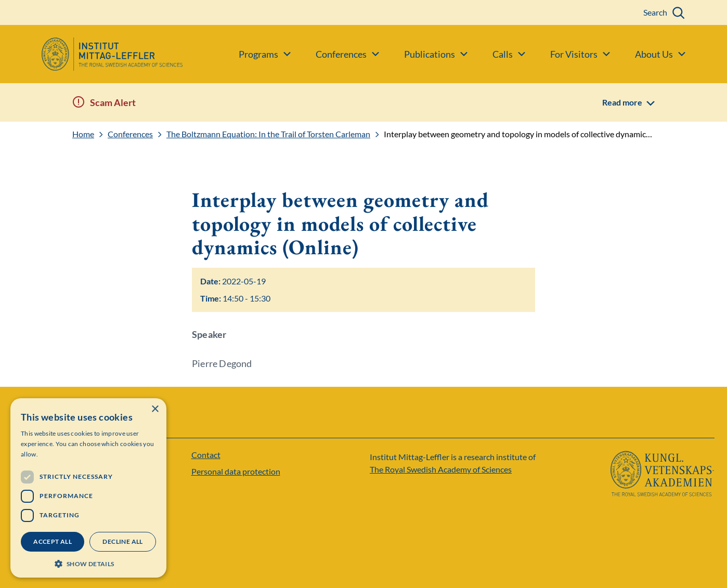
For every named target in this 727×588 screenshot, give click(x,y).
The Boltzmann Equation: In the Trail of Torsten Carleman (268, 134)
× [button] (155, 409)
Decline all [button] (122, 541)
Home (83, 134)
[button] (88, 563)
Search (655, 12)
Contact (206, 455)
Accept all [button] (53, 541)
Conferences (130, 134)
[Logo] (91, 54)
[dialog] (88, 488)
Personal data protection (236, 471)
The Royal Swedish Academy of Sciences (441, 469)
